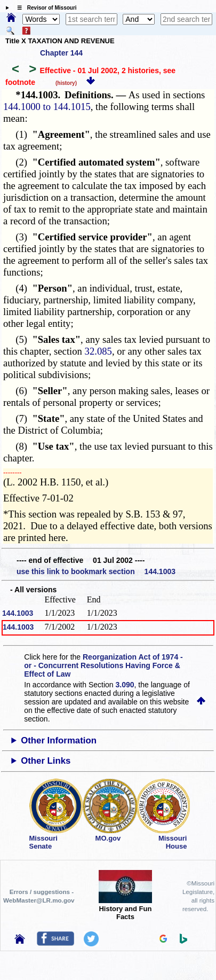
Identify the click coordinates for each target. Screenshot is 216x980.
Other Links (46, 761)
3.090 (125, 685)
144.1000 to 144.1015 (47, 107)
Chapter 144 (61, 53)
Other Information (59, 740)
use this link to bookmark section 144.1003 (96, 571)
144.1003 (18, 613)
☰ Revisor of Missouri (44, 8)
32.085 (98, 351)
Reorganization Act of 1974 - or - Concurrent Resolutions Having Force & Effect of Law (103, 665)
